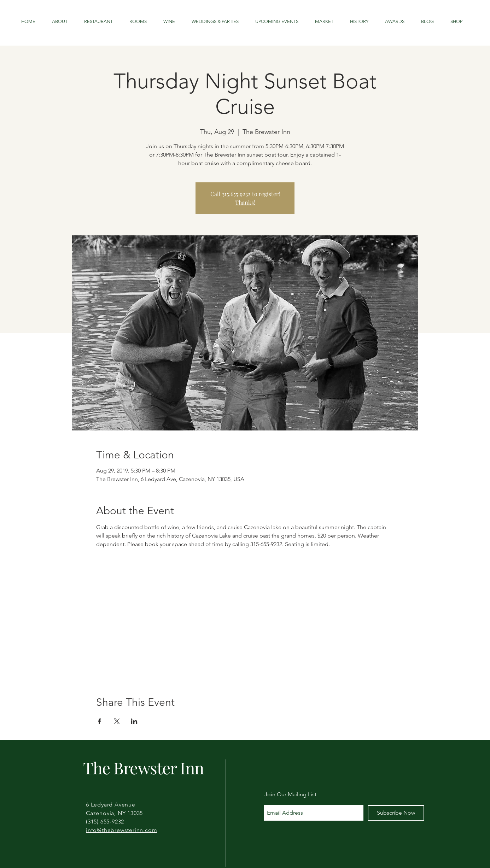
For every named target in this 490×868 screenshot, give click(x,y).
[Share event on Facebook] (100, 721)
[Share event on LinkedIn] (134, 721)
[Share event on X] (117, 721)
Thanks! (245, 202)
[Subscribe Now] (396, 813)
